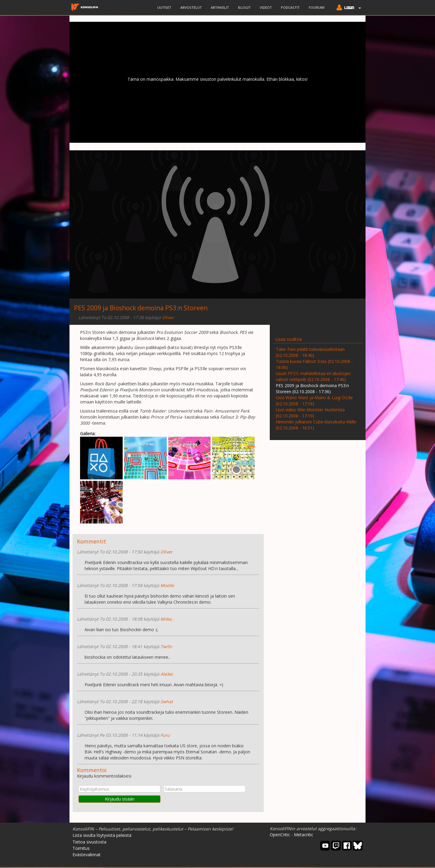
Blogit (244, 7)
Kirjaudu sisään (120, 799)
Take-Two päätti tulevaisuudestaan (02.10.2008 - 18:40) (310, 352)
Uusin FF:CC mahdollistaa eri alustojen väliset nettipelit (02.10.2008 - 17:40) (313, 376)
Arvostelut (191, 7)
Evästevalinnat (87, 855)
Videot (266, 7)
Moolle (167, 585)
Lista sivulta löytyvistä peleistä (102, 835)
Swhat (167, 702)
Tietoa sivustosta (89, 842)
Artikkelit (220, 7)
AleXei (167, 674)
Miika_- (168, 619)
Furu (165, 735)
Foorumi (317, 7)
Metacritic (304, 835)
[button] (347, 8)
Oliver (168, 317)
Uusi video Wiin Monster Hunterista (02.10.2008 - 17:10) (310, 413)
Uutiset (164, 7)
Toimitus (81, 848)
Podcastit (290, 7)
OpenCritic (280, 835)
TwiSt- (167, 646)
